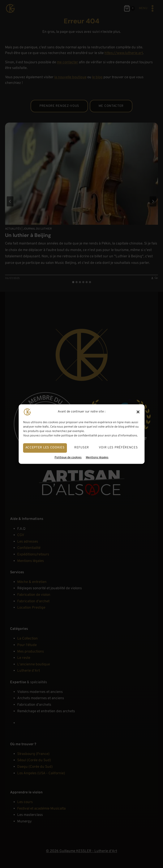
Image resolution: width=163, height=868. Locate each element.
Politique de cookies (68, 458)
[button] (138, 412)
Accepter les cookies (45, 448)
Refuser (82, 448)
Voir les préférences (118, 448)
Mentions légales (97, 458)
